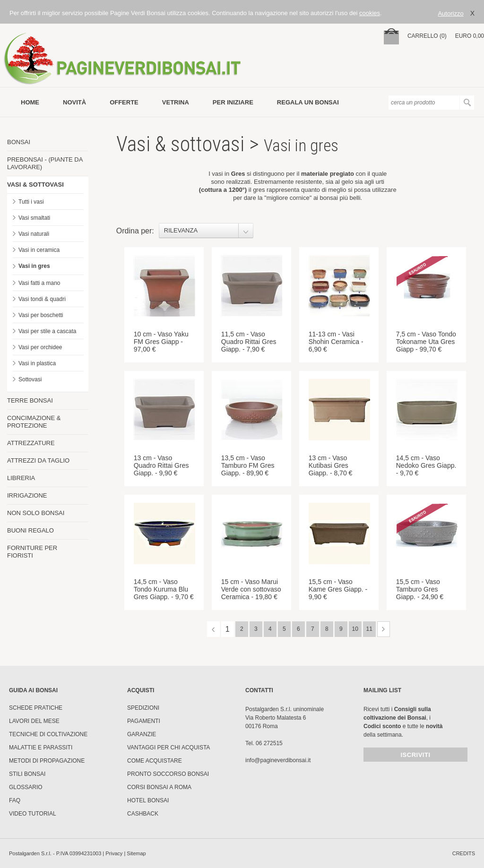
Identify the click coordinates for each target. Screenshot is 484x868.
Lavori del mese (34, 721)
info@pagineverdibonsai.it (278, 760)
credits (464, 853)
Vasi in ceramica (39, 250)
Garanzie (142, 734)
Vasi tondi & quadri (42, 299)
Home (30, 102)
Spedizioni (143, 708)
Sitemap (136, 853)
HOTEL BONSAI (148, 800)
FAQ (15, 800)
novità (74, 102)
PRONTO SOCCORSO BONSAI (168, 774)
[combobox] (206, 231)
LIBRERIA (21, 478)
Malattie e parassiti (41, 748)
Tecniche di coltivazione (48, 734)
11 (369, 629)
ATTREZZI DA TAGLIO (38, 460)
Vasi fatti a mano (39, 283)
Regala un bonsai (308, 102)
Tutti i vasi (31, 202)
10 (355, 629)
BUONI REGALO (30, 530)
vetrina (176, 102)
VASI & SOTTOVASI (35, 185)
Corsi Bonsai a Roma (159, 787)
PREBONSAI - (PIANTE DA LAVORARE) (45, 163)
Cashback (143, 814)
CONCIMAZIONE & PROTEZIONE (34, 422)
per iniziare (233, 102)
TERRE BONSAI (30, 400)
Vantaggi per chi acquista (169, 748)
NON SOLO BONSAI (36, 513)
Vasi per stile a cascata (48, 331)
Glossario (26, 787)
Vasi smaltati (34, 218)
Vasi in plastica (37, 363)
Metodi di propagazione (47, 761)
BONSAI (19, 142)
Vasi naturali (34, 234)
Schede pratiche (36, 708)
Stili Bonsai (27, 774)
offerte (124, 102)
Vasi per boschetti (41, 315)
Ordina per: (135, 231)
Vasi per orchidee (40, 347)
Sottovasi (30, 379)
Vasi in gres (34, 266)
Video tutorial (33, 814)
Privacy (114, 853)
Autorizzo (450, 13)
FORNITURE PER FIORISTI (32, 552)
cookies (370, 13)
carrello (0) (427, 36)
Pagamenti (144, 721)
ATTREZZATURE (31, 443)
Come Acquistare (155, 761)
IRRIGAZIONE (27, 495)
